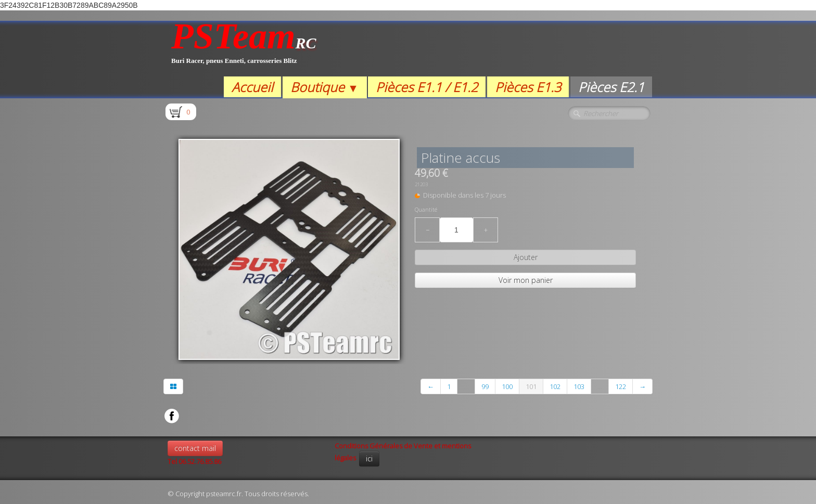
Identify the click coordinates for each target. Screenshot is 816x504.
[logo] (244, 49)
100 (507, 386)
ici (369, 458)
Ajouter (526, 257)
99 (485, 386)
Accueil (252, 87)
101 (531, 386)
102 (555, 386)
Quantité (426, 210)
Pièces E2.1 (611, 87)
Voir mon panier (526, 280)
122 (621, 386)
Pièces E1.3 (528, 87)
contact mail (195, 448)
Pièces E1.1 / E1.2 (427, 87)
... (466, 386)
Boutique (324, 87)
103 (579, 386)
